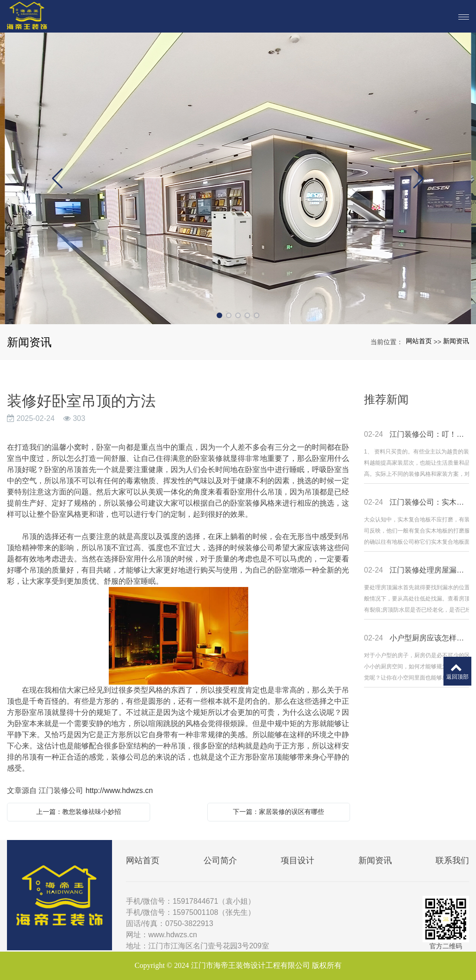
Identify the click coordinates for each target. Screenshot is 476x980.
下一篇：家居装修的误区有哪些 (278, 812)
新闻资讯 (456, 341)
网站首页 (419, 341)
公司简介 (220, 860)
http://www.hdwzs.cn (119, 790)
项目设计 (297, 860)
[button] (219, 315)
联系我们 (452, 860)
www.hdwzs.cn (173, 935)
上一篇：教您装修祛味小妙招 (79, 812)
